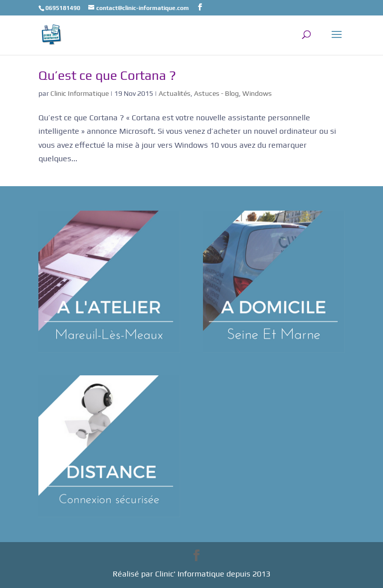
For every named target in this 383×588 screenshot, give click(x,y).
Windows (257, 93)
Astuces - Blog (216, 93)
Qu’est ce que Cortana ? (107, 75)
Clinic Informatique (80, 93)
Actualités (175, 93)
